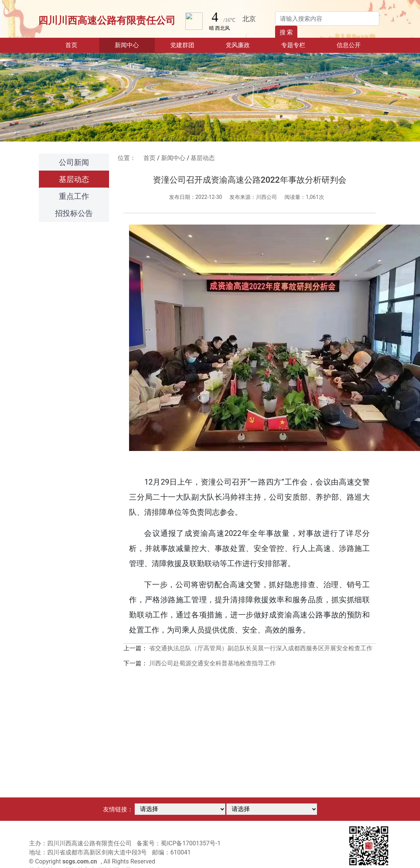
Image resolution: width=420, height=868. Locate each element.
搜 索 (286, 32)
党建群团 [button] (182, 45)
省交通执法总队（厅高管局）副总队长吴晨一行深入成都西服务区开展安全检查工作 (261, 648)
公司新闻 (74, 162)
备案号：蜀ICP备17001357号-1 (178, 843)
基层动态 (74, 179)
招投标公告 (74, 213)
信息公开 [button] (349, 45)
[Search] (327, 18)
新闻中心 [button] (127, 45)
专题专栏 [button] (293, 45)
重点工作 (74, 196)
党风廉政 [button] (238, 45)
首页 (82, 45)
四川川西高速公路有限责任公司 (107, 20)
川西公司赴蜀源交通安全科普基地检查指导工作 (212, 663)
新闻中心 (173, 158)
